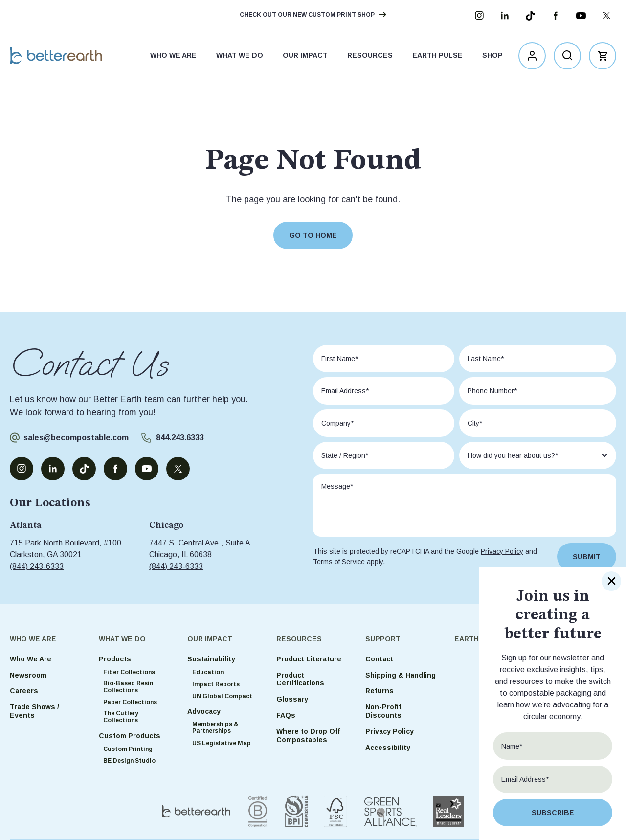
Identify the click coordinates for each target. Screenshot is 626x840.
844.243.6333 (180, 438)
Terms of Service (339, 562)
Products (115, 659)
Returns (380, 691)
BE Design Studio (129, 761)
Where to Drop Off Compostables (308, 736)
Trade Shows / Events (34, 711)
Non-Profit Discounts (383, 711)
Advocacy (204, 711)
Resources (370, 57)
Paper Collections (130, 702)
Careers (24, 691)
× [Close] (612, 581)
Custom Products (130, 736)
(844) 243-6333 (37, 566)
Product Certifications (300, 679)
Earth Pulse (437, 57)
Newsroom (28, 675)
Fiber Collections (129, 672)
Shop (492, 57)
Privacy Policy (502, 551)
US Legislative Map (222, 743)
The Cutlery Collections (121, 717)
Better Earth (60, 57)
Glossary (292, 699)
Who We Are (173, 57)
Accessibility (388, 748)
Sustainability (211, 659)
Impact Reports (216, 684)
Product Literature (309, 659)
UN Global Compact (222, 696)
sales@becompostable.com (76, 438)
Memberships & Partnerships (215, 727)
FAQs (286, 715)
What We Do (240, 57)
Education (208, 672)
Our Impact (305, 57)
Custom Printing (128, 749)
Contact (379, 659)
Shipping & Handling (401, 675)
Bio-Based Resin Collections (128, 687)
